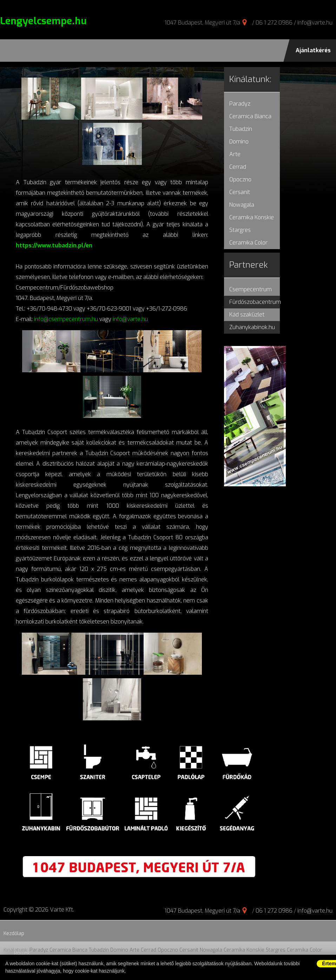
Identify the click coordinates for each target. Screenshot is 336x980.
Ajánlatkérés (313, 50)
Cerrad (238, 167)
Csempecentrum (251, 289)
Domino (239, 142)
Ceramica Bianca (250, 116)
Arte (235, 154)
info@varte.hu (315, 23)
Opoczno (240, 179)
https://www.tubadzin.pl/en (54, 245)
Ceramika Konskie (252, 217)
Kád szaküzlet (247, 315)
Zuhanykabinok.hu (252, 327)
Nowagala (242, 205)
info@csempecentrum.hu (66, 319)
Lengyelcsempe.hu (43, 21)
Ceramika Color (248, 243)
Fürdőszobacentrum (255, 302)
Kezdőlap (14, 934)
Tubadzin (241, 129)
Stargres (240, 230)
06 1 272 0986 (274, 23)
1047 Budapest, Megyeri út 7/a (202, 23)
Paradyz (240, 104)
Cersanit (240, 192)
